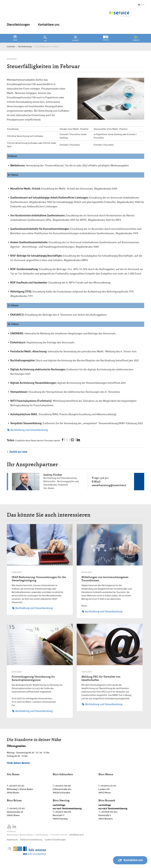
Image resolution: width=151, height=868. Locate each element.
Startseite (11, 47)
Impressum (12, 840)
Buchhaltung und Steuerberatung (28, 430)
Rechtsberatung (25, 47)
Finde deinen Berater (18, 763)
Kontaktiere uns (49, 25)
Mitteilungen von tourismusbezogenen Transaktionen (105, 579)
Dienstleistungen (18, 25)
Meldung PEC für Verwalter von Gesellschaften (101, 678)
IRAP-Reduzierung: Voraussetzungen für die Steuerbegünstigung (39, 579)
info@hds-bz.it (76, 835)
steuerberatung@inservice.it (109, 485)
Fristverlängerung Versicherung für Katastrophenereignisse (33, 678)
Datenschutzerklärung (31, 840)
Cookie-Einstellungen (55, 840)
